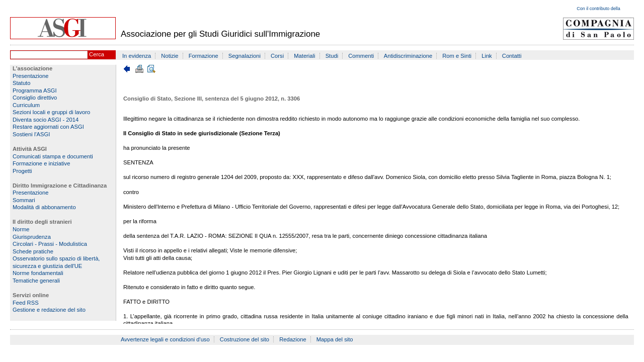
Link (487, 56)
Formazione (204, 56)
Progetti (22, 171)
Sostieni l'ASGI (31, 134)
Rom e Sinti (457, 56)
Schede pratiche (33, 251)
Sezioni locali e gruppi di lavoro (51, 112)
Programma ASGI (35, 90)
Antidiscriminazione (408, 56)
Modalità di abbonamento (44, 207)
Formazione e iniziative (41, 163)
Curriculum (26, 105)
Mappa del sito (335, 339)
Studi (332, 56)
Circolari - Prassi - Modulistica (50, 244)
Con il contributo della (598, 9)
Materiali (304, 56)
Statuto (21, 83)
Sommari (24, 200)
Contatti (512, 56)
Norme (21, 229)
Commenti (361, 56)
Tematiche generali (36, 281)
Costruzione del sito (245, 339)
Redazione (293, 339)
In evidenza (137, 56)
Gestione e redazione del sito (49, 310)
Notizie (170, 56)
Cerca (97, 54)
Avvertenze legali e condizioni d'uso (165, 339)
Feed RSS (26, 303)
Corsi (277, 56)
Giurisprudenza (32, 237)
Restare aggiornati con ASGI (48, 127)
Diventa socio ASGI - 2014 (46, 120)
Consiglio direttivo (35, 98)
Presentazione (31, 76)
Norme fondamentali (38, 273)
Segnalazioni (245, 56)
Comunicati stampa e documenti (53, 156)
